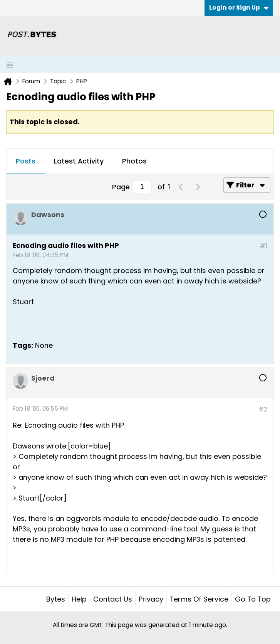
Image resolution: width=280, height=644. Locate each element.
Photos (134, 161)
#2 (263, 409)
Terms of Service (199, 599)
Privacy (151, 599)
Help (79, 599)
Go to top (253, 599)
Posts (26, 161)
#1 (264, 246)
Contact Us (113, 599)
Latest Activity (79, 161)
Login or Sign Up (239, 8)
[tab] (26, 162)
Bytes (56, 599)
